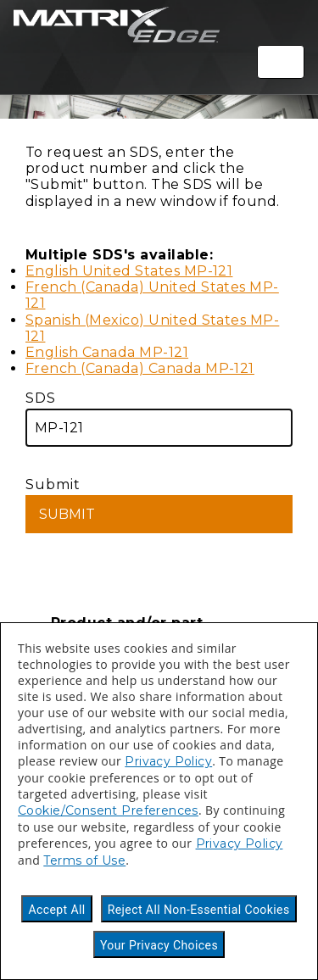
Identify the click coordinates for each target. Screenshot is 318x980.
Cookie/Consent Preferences (108, 810)
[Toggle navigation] (281, 62)
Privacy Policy (168, 761)
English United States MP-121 (129, 271)
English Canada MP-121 (107, 352)
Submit (159, 505)
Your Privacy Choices (159, 945)
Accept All (56, 910)
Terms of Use (84, 860)
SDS (159, 418)
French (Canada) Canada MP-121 (140, 368)
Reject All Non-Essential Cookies (199, 910)
